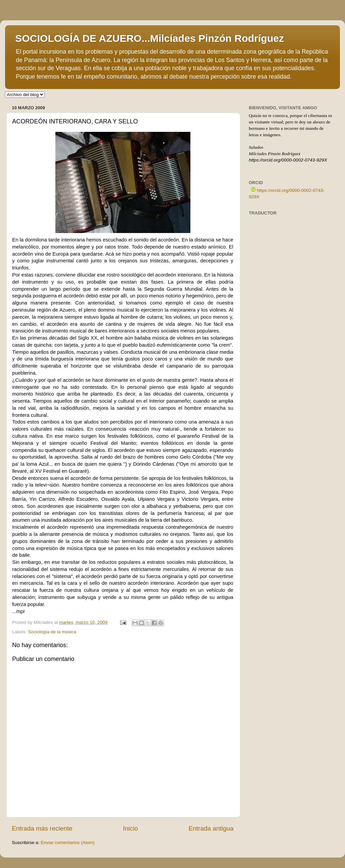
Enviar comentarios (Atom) (68, 843)
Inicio (131, 828)
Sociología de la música (52, 632)
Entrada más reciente (42, 828)
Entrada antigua (211, 828)
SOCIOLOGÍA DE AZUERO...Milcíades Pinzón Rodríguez (150, 38)
